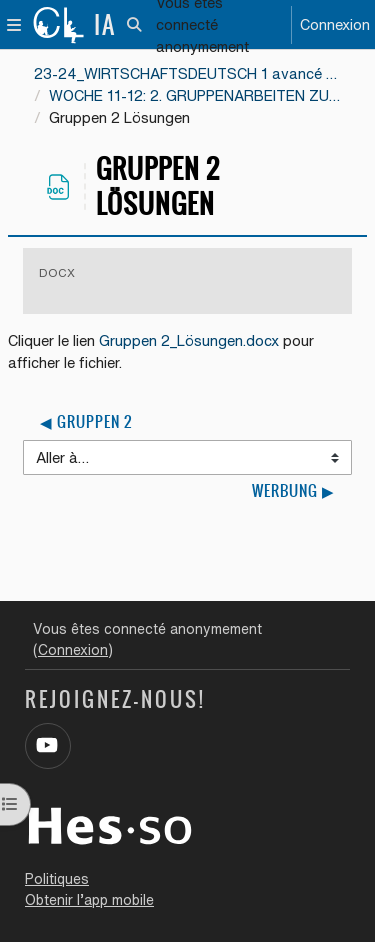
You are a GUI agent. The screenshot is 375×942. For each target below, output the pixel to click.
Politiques (57, 879)
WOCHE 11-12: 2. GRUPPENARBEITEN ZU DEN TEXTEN (195, 95)
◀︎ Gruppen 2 (86, 422)
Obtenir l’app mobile (89, 900)
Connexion (335, 24)
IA (105, 25)
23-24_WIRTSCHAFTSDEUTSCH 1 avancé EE (187, 73)
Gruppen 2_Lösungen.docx (189, 340)
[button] (135, 25)
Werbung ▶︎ (293, 491)
